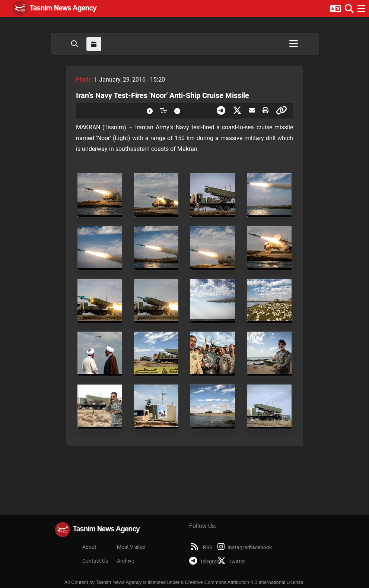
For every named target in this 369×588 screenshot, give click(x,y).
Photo (84, 80)
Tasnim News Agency (119, 582)
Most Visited (131, 547)
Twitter (229, 562)
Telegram (201, 562)
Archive (125, 561)
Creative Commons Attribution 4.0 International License (244, 582)
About (89, 547)
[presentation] (150, 110)
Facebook (259, 547)
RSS (201, 547)
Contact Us (95, 561)
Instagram (229, 547)
